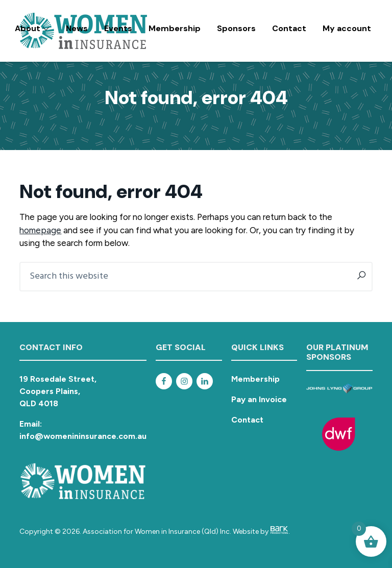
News (77, 28)
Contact (289, 28)
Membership (175, 28)
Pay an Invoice (259, 399)
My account (347, 28)
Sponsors (236, 28)
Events (118, 28)
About (32, 28)
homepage (40, 230)
